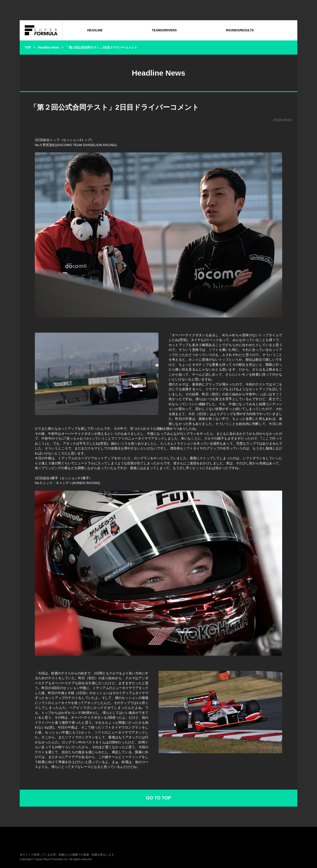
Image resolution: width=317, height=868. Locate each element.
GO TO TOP (158, 798)
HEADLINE (95, 30)
